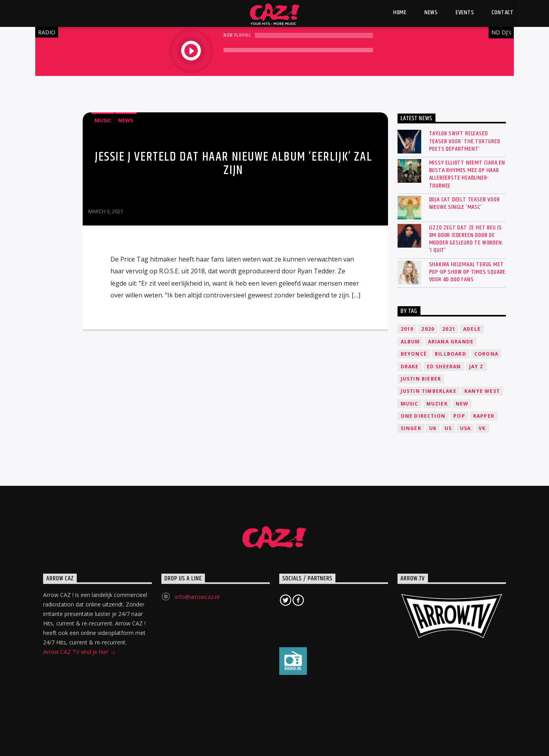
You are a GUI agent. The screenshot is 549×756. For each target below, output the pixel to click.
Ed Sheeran (444, 367)
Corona (486, 354)
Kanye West (482, 391)
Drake (410, 367)
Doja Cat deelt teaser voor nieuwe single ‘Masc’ (465, 203)
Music (103, 120)
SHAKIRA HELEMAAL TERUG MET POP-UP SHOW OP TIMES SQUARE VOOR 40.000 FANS (468, 272)
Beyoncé (414, 354)
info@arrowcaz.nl (197, 597)
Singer (411, 428)
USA (466, 428)
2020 (428, 329)
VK (482, 428)
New (462, 404)
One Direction (423, 416)
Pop (459, 416)
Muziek (437, 404)
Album (410, 342)
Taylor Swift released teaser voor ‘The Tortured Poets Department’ (465, 141)
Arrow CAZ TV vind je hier (79, 653)
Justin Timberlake (429, 391)
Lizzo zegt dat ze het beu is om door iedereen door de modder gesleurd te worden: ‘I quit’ (466, 239)
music (410, 404)
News (126, 120)
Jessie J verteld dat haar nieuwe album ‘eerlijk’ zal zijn (233, 164)
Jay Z (476, 367)
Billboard (451, 354)
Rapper (484, 416)
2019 (407, 329)
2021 (449, 329)
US (448, 428)
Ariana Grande (451, 342)
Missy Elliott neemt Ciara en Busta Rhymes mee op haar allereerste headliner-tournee (467, 174)
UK (433, 428)
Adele (472, 329)
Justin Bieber (421, 379)
